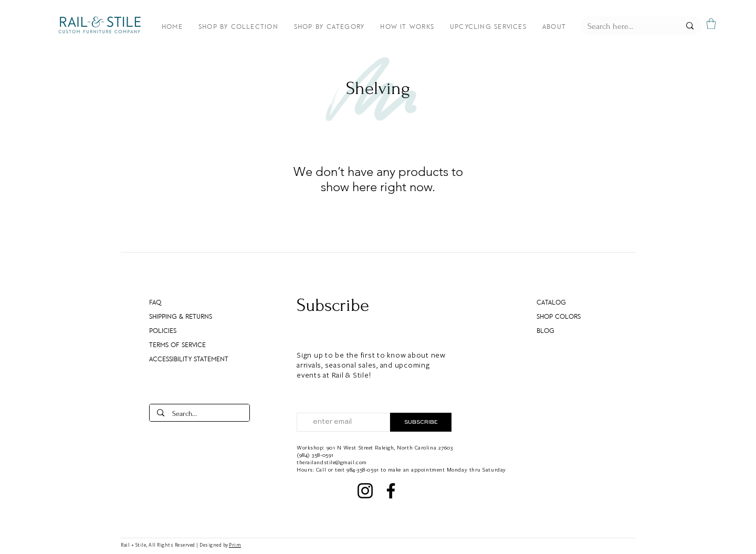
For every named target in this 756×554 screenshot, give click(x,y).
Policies (163, 331)
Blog (545, 331)
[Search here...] (626, 26)
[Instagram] (365, 491)
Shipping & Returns (181, 317)
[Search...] (200, 414)
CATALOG (551, 302)
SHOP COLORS (559, 317)
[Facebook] (391, 491)
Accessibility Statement (184, 359)
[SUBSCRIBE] (421, 422)
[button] (711, 24)
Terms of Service (177, 345)
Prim (235, 545)
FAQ (155, 302)
